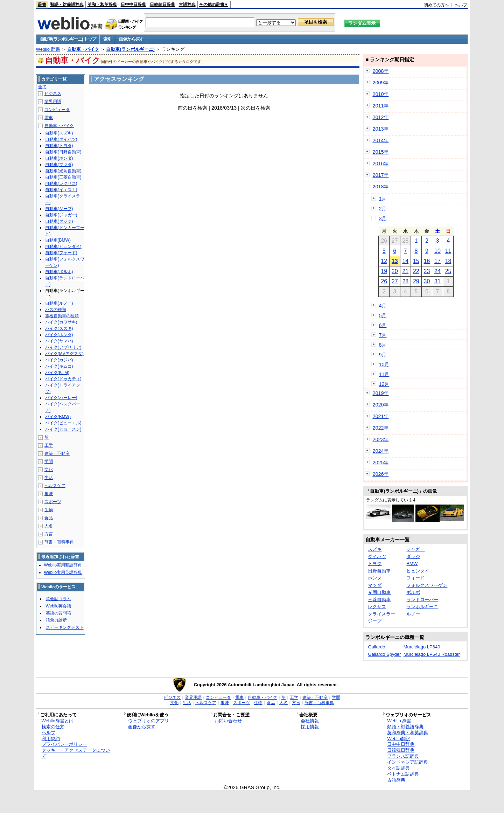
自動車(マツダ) (59, 165)
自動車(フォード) (61, 253)
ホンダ (375, 578)
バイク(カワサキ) (61, 322)
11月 (384, 374)
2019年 (380, 393)
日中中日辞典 (133, 5)
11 (448, 251)
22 (416, 271)
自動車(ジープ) (59, 209)
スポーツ (53, 502)
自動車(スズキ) (59, 133)
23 (427, 271)
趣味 (49, 494)
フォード (415, 578)
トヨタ (375, 564)
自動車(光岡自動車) (63, 171)
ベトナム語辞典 (403, 774)
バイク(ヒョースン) (63, 429)
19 (384, 271)
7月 (383, 335)
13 (395, 261)
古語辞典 (187, 5)
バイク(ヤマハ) (59, 341)
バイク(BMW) (58, 417)
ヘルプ (461, 5)
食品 (49, 518)
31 (437, 281)
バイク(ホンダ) (59, 335)
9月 (383, 355)
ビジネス (53, 93)
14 (405, 261)
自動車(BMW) (58, 240)
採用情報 (310, 727)
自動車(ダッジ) (59, 221)
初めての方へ (436, 5)
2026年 (380, 474)
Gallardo (376, 647)
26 (384, 281)
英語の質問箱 (58, 613)
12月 (384, 384)
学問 (49, 461)
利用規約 (51, 739)
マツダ (375, 585)
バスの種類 (56, 310)
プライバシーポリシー (64, 744)
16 (427, 261)
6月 (383, 325)
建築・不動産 (57, 453)
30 (427, 281)
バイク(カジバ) (59, 360)
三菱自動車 (379, 600)
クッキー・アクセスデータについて (76, 753)
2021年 (380, 416)
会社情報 (310, 721)
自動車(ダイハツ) (61, 139)
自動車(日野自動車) (63, 152)
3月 (383, 218)
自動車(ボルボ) (59, 272)
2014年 (380, 140)
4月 (383, 306)
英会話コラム (58, 599)
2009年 (380, 83)
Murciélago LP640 (422, 647)
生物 (49, 510)
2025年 (380, 463)
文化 (49, 470)
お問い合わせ (228, 721)
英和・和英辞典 (102, 5)
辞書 (42, 5)
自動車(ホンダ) (59, 158)
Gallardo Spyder (384, 654)
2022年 (380, 428)
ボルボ (413, 592)
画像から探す (131, 39)
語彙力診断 (56, 620)
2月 (383, 209)
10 (437, 251)
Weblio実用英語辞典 (63, 572)
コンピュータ (57, 110)
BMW (412, 564)
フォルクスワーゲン (427, 585)
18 (448, 261)
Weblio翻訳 (398, 739)
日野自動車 (379, 571)
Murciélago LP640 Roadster (432, 654)
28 (405, 281)
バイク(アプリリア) (63, 347)
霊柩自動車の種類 (62, 316)
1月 (383, 199)
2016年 (380, 164)
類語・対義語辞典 (67, 5)
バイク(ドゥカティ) (63, 379)
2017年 (380, 175)
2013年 (380, 129)
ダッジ (413, 557)
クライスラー (381, 614)
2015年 (380, 152)
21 (405, 271)
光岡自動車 (379, 592)
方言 (49, 534)
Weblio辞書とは (58, 721)
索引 (107, 39)
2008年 (380, 71)
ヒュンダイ (418, 571)
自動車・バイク (83, 49)
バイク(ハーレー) (61, 398)
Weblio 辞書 (48, 49)
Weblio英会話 (58, 606)
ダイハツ (377, 557)
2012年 (380, 117)
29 (416, 281)
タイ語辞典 (398, 768)
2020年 (380, 405)
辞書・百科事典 (59, 542)
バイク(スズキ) (59, 328)
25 (448, 271)
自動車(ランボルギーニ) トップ (68, 39)
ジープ (375, 621)
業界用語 (53, 102)
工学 (49, 445)
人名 (49, 526)
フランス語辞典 (403, 756)
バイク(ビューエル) (63, 423)
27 (395, 281)
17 (437, 261)
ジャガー (415, 549)
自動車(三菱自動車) (63, 177)
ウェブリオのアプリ (149, 721)
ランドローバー (422, 600)
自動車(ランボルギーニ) (130, 49)
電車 (49, 118)
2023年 (380, 439)
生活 (49, 478)
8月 (383, 345)
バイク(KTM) (57, 373)
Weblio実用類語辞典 (63, 565)
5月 (383, 315)
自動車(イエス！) (61, 190)
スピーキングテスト (65, 627)
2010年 (380, 94)
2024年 (380, 451)
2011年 (380, 106)
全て (42, 87)
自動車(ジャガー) (61, 215)
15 (416, 261)
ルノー (413, 614)
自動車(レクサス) (61, 183)
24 (437, 271)
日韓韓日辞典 (162, 5)
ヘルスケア (55, 486)
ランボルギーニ (422, 607)
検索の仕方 (53, 727)
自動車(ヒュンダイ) (63, 246)
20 (395, 271)
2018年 (380, 187)
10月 (384, 364)
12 (384, 261)
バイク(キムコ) (59, 366)
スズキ (375, 549)
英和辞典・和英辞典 (408, 733)
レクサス (377, 607)
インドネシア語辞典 (408, 762)
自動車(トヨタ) (59, 146)
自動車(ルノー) (59, 303)
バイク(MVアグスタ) (64, 354)
